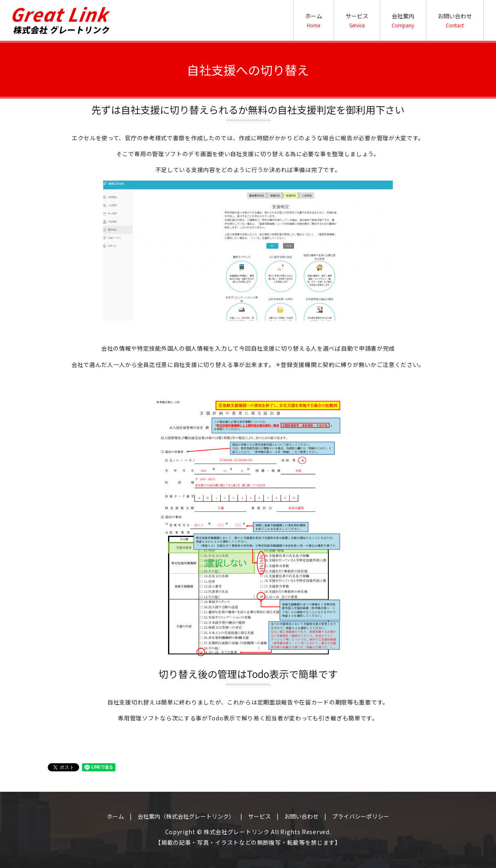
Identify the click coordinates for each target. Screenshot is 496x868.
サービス (357, 20)
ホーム (314, 20)
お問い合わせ (455, 20)
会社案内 (403, 20)
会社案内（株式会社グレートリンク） (186, 816)
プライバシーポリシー (361, 816)
